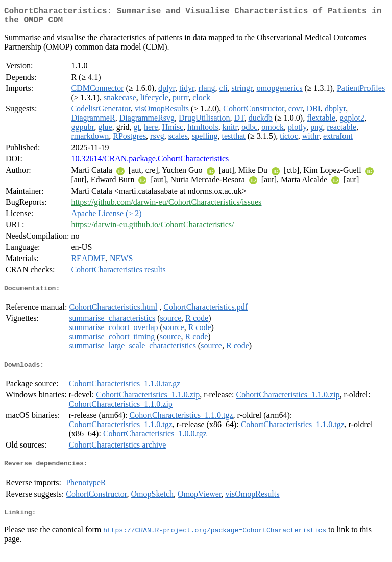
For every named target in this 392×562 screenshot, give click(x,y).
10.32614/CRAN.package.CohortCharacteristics (150, 163)
